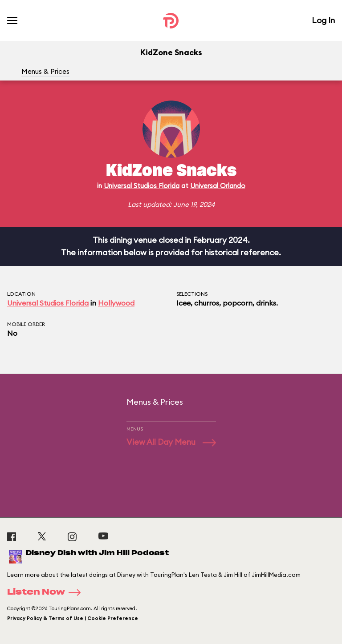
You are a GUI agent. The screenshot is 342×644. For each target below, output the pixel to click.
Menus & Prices (45, 71)
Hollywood (116, 303)
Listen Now (47, 592)
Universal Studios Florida (142, 186)
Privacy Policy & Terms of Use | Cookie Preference (73, 618)
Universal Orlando (218, 186)
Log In (323, 20)
